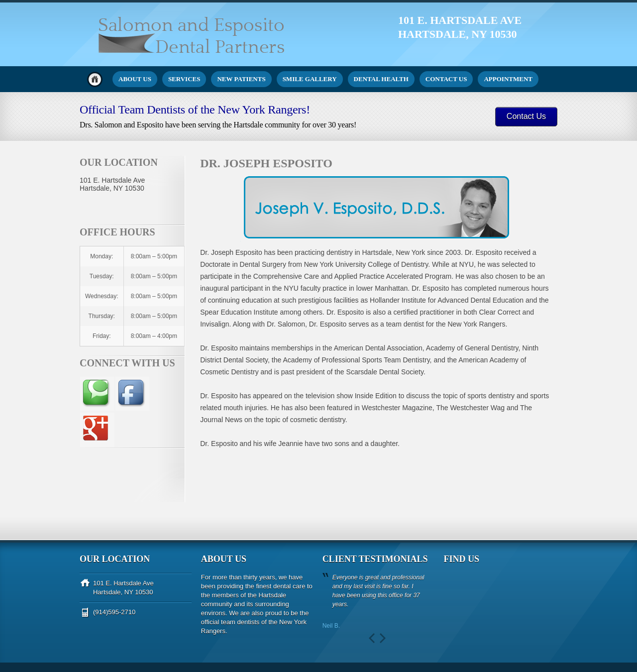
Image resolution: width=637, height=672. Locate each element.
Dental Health (381, 79)
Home (95, 79)
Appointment (508, 79)
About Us (135, 79)
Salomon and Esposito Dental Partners (131, 637)
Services (184, 79)
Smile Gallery (310, 79)
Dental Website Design (110, 651)
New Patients (241, 79)
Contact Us (446, 79)
